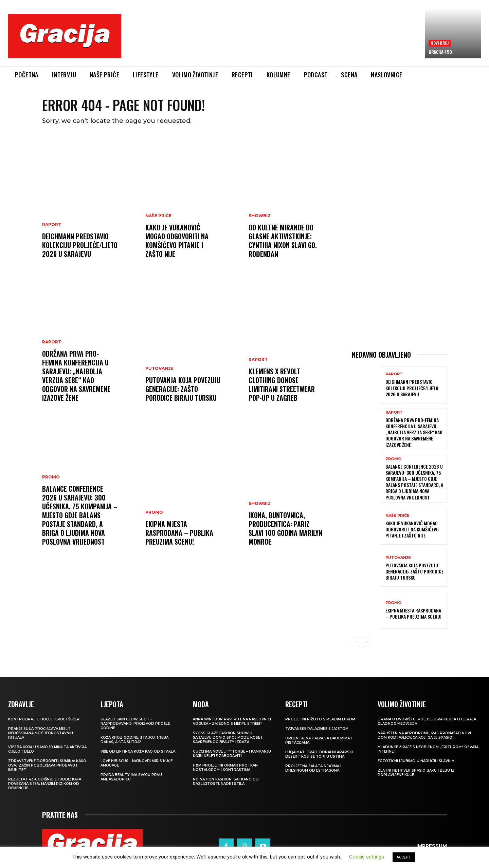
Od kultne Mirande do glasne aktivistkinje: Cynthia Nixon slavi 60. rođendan (283, 241)
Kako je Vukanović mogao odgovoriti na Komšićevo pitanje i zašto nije (177, 241)
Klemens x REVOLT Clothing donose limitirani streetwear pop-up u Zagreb (282, 384)
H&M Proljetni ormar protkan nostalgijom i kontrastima (225, 768)
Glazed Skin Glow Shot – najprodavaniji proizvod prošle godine (135, 724)
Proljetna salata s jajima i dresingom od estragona (313, 768)
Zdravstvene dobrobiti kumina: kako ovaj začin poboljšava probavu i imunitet (47, 765)
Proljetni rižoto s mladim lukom (320, 719)
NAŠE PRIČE (158, 216)
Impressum (432, 846)
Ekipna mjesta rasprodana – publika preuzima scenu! (179, 533)
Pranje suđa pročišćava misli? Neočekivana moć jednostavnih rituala (41, 733)
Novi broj (440, 43)
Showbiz (260, 216)
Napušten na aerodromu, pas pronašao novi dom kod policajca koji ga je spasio (424, 735)
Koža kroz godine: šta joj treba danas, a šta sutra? (134, 740)
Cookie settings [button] (367, 857)
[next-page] (367, 642)
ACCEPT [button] (404, 857)
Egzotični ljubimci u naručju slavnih (416, 761)
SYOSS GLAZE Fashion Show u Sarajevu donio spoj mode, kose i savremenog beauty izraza (228, 738)
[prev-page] (356, 642)
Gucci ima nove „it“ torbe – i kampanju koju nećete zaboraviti (232, 754)
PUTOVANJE (159, 369)
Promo (51, 477)
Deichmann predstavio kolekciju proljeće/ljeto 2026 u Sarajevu (80, 245)
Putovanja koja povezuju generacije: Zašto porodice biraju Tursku (183, 389)
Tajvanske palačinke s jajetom (317, 729)
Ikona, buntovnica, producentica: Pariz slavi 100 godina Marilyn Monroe (285, 528)
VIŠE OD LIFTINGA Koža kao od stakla (138, 751)
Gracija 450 (440, 52)
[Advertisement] (273, 41)
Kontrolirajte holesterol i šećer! (44, 719)
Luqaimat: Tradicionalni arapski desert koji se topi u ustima (319, 754)
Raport (52, 225)
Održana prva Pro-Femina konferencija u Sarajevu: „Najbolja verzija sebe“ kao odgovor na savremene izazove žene (76, 376)
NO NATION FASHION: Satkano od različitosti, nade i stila (226, 781)
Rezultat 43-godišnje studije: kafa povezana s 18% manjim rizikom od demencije (45, 784)
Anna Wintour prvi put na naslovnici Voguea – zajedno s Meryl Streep (232, 721)
